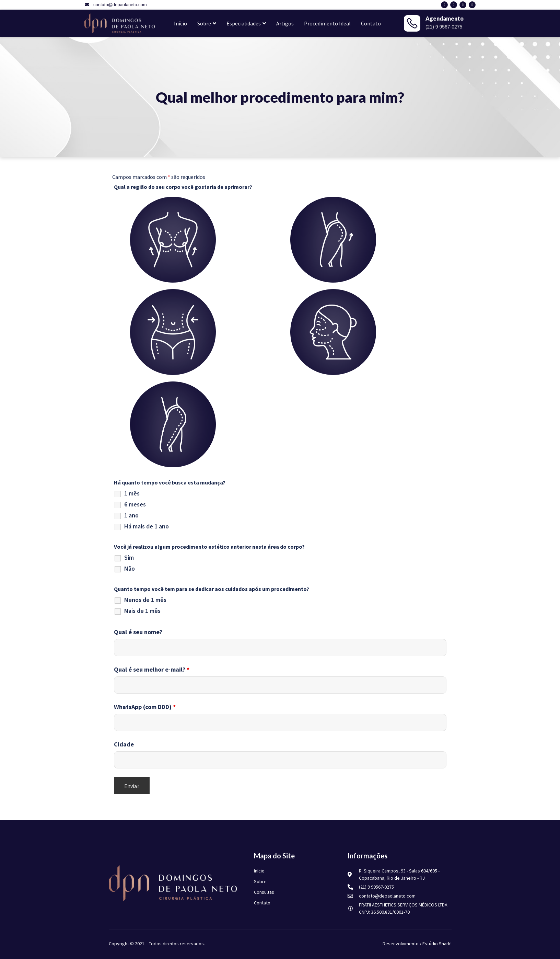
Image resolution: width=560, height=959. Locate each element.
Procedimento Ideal (327, 23)
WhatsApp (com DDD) (145, 707)
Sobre (207, 23)
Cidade (124, 744)
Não (130, 569)
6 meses (135, 504)
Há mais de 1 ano (147, 526)
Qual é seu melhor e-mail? (152, 670)
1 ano (131, 515)
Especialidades (246, 23)
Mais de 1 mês (142, 611)
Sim (129, 558)
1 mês (132, 493)
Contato (371, 23)
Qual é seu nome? (138, 632)
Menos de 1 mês (145, 600)
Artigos (285, 23)
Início (180, 23)
